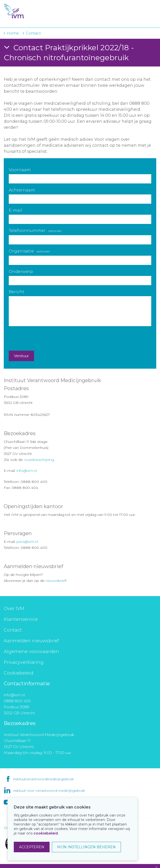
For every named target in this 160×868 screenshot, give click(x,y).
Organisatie (29, 251)
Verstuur (21, 356)
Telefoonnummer (35, 231)
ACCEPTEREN (32, 847)
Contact (13, 630)
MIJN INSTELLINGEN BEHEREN (86, 847)
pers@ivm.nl (27, 542)
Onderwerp (21, 272)
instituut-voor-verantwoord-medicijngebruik (49, 791)
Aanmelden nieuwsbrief (31, 641)
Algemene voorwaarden (31, 652)
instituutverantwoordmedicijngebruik (43, 779)
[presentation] (47, 338)
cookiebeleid (46, 833)
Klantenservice (21, 619)
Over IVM (14, 609)
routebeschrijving (39, 460)
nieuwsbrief (56, 581)
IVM (34, 11)
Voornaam (20, 170)
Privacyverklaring (24, 662)
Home (13, 33)
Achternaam (22, 190)
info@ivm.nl (27, 471)
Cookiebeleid (19, 673)
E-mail (16, 210)
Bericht (17, 292)
